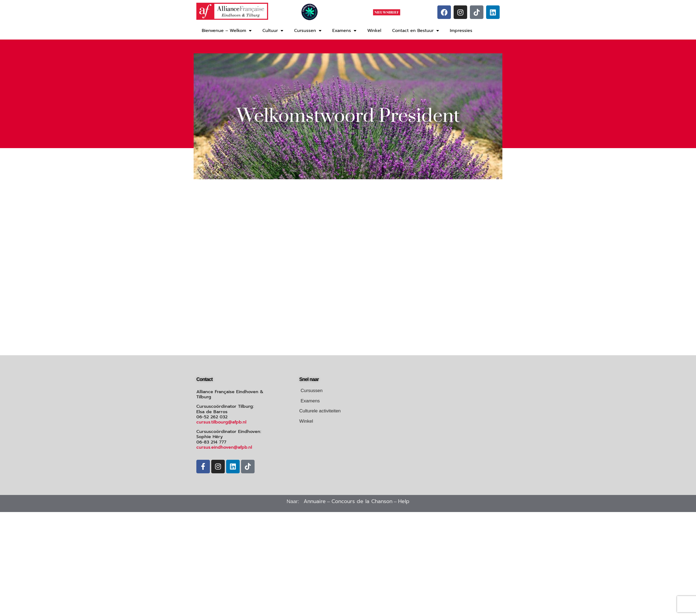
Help (404, 501)
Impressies (461, 31)
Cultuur (273, 31)
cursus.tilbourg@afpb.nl (221, 422)
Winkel (374, 31)
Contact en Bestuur (416, 31)
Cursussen (308, 31)
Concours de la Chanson (362, 501)
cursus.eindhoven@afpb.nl (224, 447)
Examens (344, 31)
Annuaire (315, 501)
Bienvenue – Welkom (227, 31)
